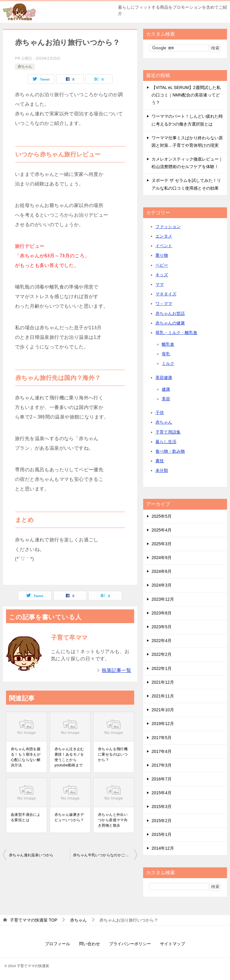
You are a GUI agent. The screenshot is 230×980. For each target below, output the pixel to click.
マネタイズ (166, 294)
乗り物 (162, 255)
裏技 (160, 461)
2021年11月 (163, 696)
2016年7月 (162, 779)
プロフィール (57, 944)
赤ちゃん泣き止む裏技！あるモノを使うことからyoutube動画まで (69, 757)
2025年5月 (162, 516)
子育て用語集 (168, 432)
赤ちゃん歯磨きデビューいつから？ (69, 817)
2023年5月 (162, 627)
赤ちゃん (25, 67)
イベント (164, 246)
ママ (160, 284)
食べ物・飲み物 (170, 451)
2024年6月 (162, 571)
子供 (160, 413)
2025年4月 (162, 530)
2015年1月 (162, 834)
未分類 (162, 470)
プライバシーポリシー (130, 944)
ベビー (162, 265)
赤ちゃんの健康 (170, 323)
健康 (166, 389)
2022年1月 (162, 668)
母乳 (166, 354)
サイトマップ (172, 944)
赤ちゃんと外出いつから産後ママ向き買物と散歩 (113, 820)
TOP (34, 920)
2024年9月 (162, 558)
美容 (166, 399)
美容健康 (164, 377)
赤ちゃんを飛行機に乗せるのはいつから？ (113, 754)
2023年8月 (162, 613)
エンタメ (164, 236)
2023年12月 (163, 599)
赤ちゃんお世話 (170, 313)
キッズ (162, 275)
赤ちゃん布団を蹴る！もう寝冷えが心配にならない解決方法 (26, 757)
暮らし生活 (166, 442)
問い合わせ (90, 944)
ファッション (168, 226)
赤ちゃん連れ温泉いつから (31, 855)
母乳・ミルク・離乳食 (176, 333)
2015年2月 (162, 821)
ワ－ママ (164, 303)
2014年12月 (163, 848)
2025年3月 (162, 544)
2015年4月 (162, 793)
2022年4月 (162, 641)
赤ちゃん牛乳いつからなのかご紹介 (103, 855)
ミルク (168, 363)
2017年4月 (162, 751)
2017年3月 (162, 765)
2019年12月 (163, 724)
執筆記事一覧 (116, 670)
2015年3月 (162, 807)
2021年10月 (163, 710)
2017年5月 (162, 738)
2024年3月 (162, 585)
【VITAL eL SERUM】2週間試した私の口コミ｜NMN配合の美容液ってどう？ (186, 95)
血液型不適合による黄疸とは (26, 817)
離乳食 (168, 344)
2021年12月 (163, 682)
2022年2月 (162, 654)
